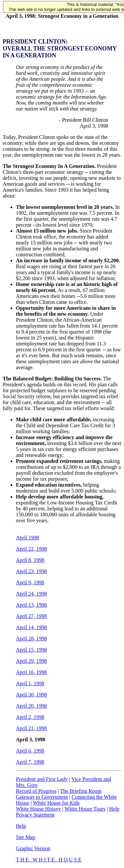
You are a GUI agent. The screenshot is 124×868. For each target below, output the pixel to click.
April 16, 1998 (31, 672)
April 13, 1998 (31, 605)
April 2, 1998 (30, 717)
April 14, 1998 (31, 627)
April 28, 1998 (31, 639)
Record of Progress (36, 791)
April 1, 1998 (30, 683)
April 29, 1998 (31, 661)
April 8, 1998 (30, 560)
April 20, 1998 (31, 706)
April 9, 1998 (30, 582)
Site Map (25, 837)
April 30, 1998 (31, 695)
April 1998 (27, 538)
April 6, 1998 (30, 751)
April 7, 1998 (30, 762)
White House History (38, 809)
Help (114, 809)
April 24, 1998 (31, 594)
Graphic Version (33, 848)
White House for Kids (56, 803)
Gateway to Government (42, 797)
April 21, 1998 (31, 728)
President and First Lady (42, 779)
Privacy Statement (35, 815)
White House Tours (85, 809)
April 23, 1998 (31, 571)
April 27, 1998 (31, 616)
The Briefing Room (81, 791)
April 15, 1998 (31, 650)
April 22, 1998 (31, 549)
